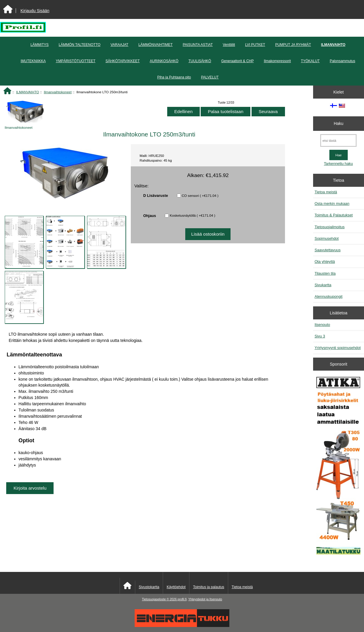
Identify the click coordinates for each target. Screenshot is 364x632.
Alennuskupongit (328, 296)
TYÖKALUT (310, 61)
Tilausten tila (325, 273)
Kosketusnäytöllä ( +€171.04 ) (193, 215)
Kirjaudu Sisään (35, 11)
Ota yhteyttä (325, 262)
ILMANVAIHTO (28, 92)
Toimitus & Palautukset (334, 215)
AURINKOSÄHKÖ (164, 61)
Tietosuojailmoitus (330, 227)
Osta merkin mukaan (332, 204)
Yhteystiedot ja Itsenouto (205, 599)
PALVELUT (210, 77)
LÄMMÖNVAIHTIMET (156, 45)
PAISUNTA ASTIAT (198, 45)
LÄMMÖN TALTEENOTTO (79, 45)
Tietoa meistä (326, 192)
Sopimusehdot (327, 238)
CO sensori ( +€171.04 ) (200, 196)
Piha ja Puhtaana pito (174, 77)
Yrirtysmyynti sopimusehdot (338, 348)
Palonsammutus (342, 61)
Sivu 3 (320, 336)
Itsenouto (322, 325)
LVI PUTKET (255, 45)
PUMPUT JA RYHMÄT (293, 45)
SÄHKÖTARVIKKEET (123, 61)
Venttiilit (229, 45)
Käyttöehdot (176, 587)
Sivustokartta (149, 587)
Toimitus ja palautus (208, 587)
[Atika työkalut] (338, 465)
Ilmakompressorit (277, 61)
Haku (339, 123)
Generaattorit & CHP (237, 61)
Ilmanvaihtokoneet (58, 92)
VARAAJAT (119, 45)
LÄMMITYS (40, 45)
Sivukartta (323, 285)
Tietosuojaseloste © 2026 (160, 599)
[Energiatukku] (182, 626)
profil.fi (182, 599)
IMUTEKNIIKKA (33, 61)
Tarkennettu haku (338, 164)
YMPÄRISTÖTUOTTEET (75, 61)
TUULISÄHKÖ (200, 61)
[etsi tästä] (338, 140)
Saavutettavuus (328, 250)
